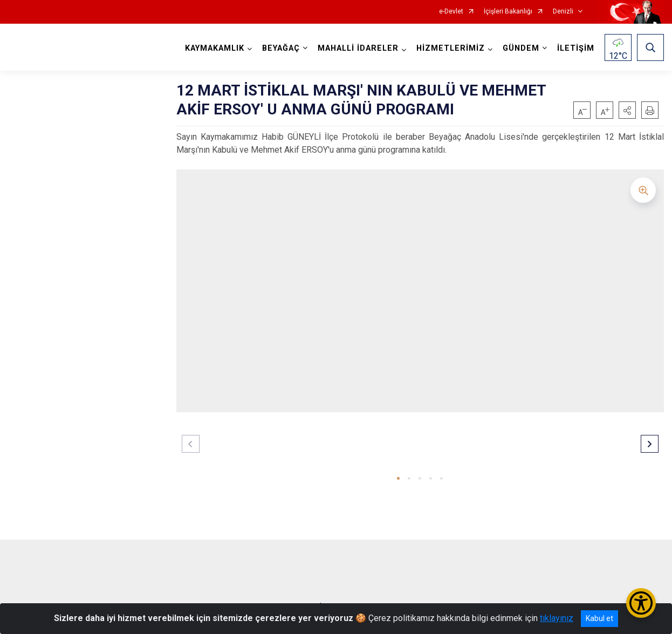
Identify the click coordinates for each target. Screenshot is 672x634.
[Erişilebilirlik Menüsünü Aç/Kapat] (641, 603)
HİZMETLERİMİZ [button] (451, 48)
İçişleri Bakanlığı (508, 12)
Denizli (563, 12)
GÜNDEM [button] (521, 48)
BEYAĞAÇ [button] (281, 48)
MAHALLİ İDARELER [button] (358, 48)
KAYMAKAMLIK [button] (215, 48)
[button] (627, 110)
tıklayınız (557, 618)
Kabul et (599, 618)
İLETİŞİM (576, 48)
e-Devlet (451, 12)
